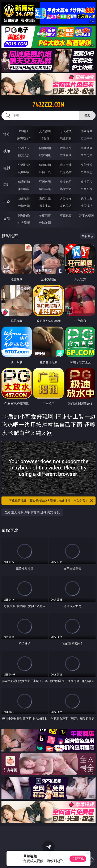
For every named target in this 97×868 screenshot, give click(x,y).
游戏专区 (87, 131)
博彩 (7, 134)
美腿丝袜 (24, 189)
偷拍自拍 (45, 165)
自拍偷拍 (45, 148)
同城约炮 (24, 215)
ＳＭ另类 (87, 155)
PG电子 (24, 131)
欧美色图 (66, 182)
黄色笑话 (66, 206)
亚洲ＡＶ (24, 148)
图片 (7, 185)
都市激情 (24, 199)
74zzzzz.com (48, 105)
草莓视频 (66, 215)
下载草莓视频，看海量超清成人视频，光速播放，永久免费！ (51, 501)
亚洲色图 (45, 182)
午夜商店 (45, 215)
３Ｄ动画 (87, 148)
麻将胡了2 (24, 138)
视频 (7, 151)
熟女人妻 (24, 155)
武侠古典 (87, 199)
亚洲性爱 (24, 165)
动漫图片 (87, 182)
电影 (7, 168)
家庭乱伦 (45, 199)
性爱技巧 (87, 206)
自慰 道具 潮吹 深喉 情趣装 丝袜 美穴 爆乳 (32, 512)
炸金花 (45, 138)
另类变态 (87, 172)
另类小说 (45, 206)
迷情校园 (24, 206)
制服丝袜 (24, 172)
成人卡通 (66, 165)
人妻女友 (66, 199)
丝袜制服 (45, 155)
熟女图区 (66, 189)
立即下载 (78, 859)
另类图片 (87, 189)
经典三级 (45, 172)
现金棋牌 (66, 138)
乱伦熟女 (66, 172)
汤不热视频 (87, 215)
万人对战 (66, 131)
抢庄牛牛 (87, 138)
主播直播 (66, 155)
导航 (7, 218)
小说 (7, 202)
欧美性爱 (87, 165)
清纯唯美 (45, 189)
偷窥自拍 (24, 182)
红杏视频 (24, 223)
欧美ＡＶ (66, 148)
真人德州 (45, 131)
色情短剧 (45, 223)
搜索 (87, 115)
